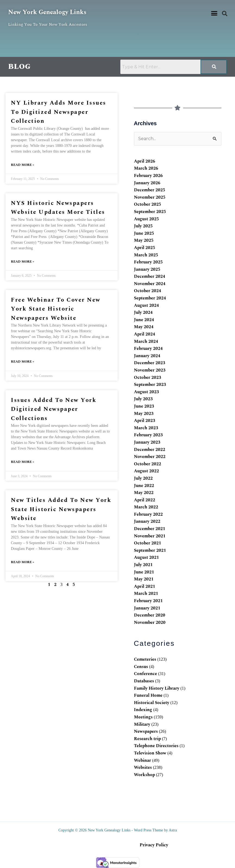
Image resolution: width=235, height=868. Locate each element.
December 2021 (150, 529)
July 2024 (143, 312)
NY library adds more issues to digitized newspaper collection (59, 112)
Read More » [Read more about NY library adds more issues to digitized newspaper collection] (23, 165)
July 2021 (143, 565)
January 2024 (147, 356)
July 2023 (143, 399)
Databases (144, 681)
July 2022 (143, 478)
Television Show (150, 753)
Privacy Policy (154, 845)
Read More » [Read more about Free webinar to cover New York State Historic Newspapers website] (23, 362)
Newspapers (146, 731)
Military (142, 724)
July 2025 (143, 226)
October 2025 (148, 204)
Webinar (142, 760)
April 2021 (145, 586)
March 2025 (146, 255)
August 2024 (146, 305)
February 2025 (148, 262)
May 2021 (144, 579)
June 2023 (144, 406)
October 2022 (148, 464)
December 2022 (150, 450)
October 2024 (148, 291)
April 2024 (145, 334)
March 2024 (146, 341)
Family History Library (157, 688)
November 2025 (150, 197)
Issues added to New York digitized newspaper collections (54, 409)
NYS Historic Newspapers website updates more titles (58, 208)
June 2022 (144, 486)
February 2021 (148, 601)
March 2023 (146, 428)
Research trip (147, 739)
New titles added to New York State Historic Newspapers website (61, 509)
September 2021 (150, 550)
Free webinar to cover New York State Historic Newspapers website (56, 309)
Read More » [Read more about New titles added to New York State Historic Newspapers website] (23, 562)
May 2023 (144, 414)
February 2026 (148, 176)
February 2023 (148, 435)
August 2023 (146, 392)
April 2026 (145, 161)
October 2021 (148, 543)
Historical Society (152, 703)
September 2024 (150, 298)
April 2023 (145, 421)
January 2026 (147, 183)
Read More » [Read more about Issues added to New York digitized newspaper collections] (23, 462)
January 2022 (147, 521)
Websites (143, 767)
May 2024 (144, 327)
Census (141, 667)
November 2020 (150, 622)
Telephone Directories (156, 746)
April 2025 (145, 248)
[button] (214, 13)
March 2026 (146, 168)
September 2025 (150, 212)
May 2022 (144, 493)
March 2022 (146, 507)
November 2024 (150, 284)
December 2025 (150, 190)
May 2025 (144, 240)
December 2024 (150, 276)
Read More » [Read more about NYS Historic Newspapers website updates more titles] (23, 262)
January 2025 (147, 269)
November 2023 (150, 370)
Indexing (143, 710)
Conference (145, 674)
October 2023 (148, 377)
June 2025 (144, 233)
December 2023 (150, 363)
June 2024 (144, 320)
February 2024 (148, 349)
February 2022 (148, 514)
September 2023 (150, 385)
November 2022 (150, 457)
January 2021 (147, 608)
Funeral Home (148, 695)
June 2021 (144, 572)
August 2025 (146, 219)
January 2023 (147, 442)
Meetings (143, 717)
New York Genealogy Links (48, 12)
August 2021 (146, 557)
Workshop (144, 775)
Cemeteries (145, 659)
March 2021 (146, 593)
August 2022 (146, 471)
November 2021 (150, 536)
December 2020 (150, 615)
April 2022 (145, 500)
